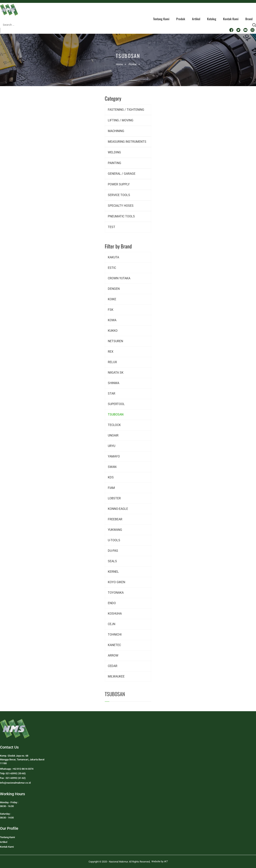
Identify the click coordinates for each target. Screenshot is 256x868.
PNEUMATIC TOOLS (121, 216)
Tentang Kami (161, 19)
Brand (249, 19)
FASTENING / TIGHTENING (126, 110)
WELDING (114, 152)
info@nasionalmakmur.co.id (15, 783)
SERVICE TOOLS (119, 195)
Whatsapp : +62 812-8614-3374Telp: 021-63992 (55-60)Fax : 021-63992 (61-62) (17, 773)
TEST (112, 227)
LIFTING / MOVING (121, 120)
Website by (160, 861)
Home (119, 64)
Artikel (196, 19)
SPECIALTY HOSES (121, 206)
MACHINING (116, 131)
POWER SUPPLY (119, 184)
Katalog (212, 19)
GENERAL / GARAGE (122, 174)
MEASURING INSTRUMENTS (127, 142)
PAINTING (114, 163)
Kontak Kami (231, 19)
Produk (181, 19)
